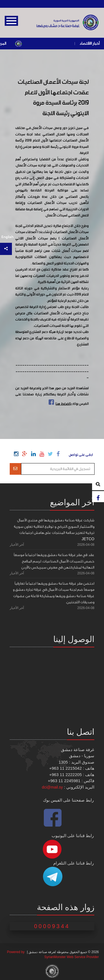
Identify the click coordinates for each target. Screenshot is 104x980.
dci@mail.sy (52, 787)
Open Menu (11, 21)
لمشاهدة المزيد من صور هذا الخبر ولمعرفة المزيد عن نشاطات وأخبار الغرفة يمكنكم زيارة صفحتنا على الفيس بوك (52, 396)
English (7, 237)
